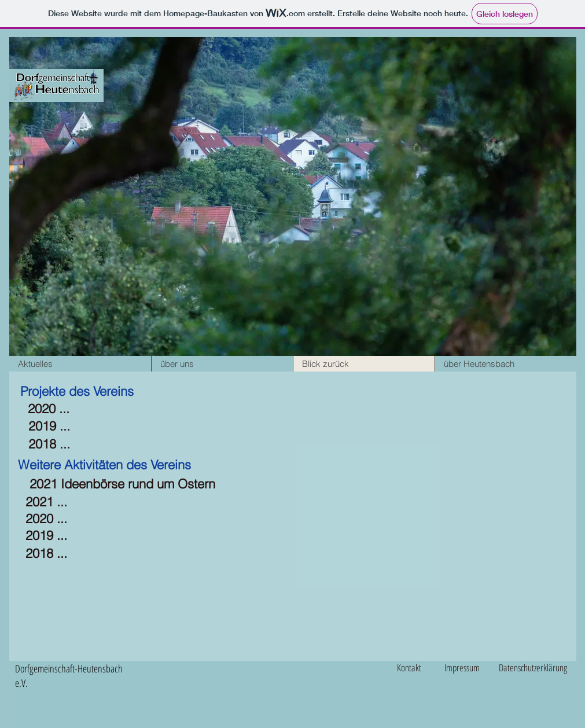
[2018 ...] (49, 444)
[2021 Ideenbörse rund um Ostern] (122, 484)
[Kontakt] (414, 668)
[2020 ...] (49, 409)
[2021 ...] (46, 502)
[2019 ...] (49, 426)
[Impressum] (469, 668)
